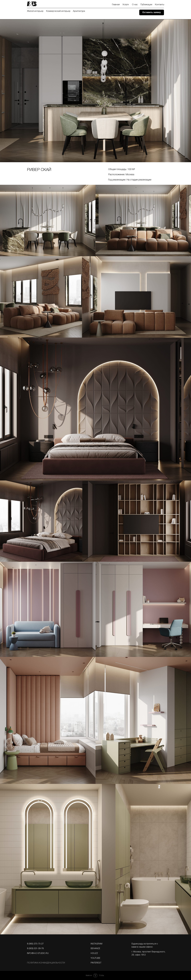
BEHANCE (95, 949)
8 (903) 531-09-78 (35, 949)
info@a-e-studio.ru (38, 953)
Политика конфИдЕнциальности (46, 963)
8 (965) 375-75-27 (35, 944)
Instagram (96, 944)
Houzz (94, 953)
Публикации (146, 5)
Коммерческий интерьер (58, 11)
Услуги (126, 5)
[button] (152, 12)
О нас (135, 5)
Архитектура (79, 11)
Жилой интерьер (35, 11)
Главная (116, 5)
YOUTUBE (95, 958)
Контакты (160, 5)
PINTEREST (96, 963)
